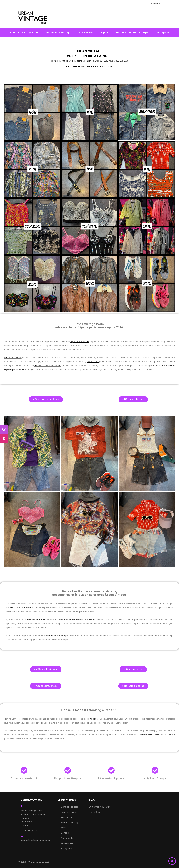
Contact (65, 833)
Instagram (162, 33)
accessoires (93, 362)
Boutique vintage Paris (24, 33)
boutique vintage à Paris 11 (21, 608)
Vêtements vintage (58, 33)
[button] (46, 399)
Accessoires (86, 33)
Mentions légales (70, 807)
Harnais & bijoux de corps (132, 33)
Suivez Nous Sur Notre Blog (99, 809)
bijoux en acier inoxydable (48, 366)
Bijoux (105, 33)
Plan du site (67, 838)
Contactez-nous (31, 800)
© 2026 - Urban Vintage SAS (34, 862)
